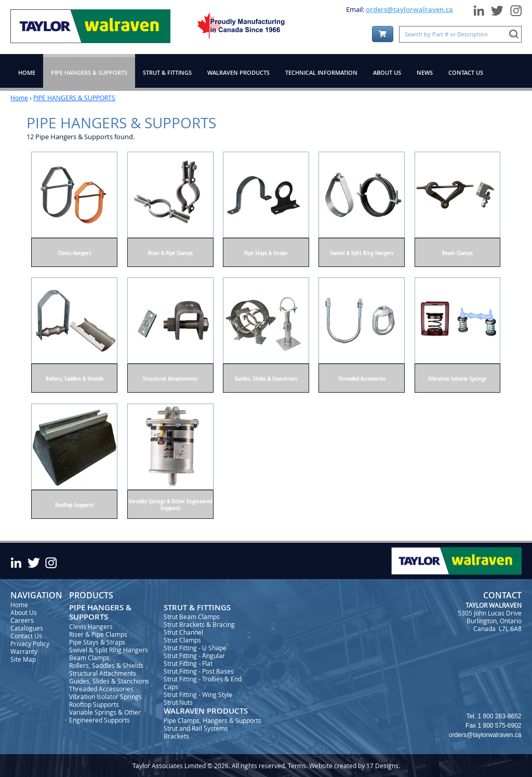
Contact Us (26, 636)
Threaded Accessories (101, 689)
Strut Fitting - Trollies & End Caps (203, 683)
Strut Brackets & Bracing (199, 624)
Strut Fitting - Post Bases (199, 671)
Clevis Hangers (91, 626)
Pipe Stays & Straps (97, 642)
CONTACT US (466, 72)
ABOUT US (387, 72)
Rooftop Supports (94, 704)
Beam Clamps (89, 658)
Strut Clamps (182, 640)
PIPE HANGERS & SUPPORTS (74, 98)
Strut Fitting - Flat (188, 663)
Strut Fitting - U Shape (195, 648)
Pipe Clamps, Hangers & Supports (212, 720)
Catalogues (27, 628)
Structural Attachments (103, 673)
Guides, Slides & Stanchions (109, 681)
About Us (24, 612)
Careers (22, 620)
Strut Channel (183, 632)
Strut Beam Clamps (192, 617)
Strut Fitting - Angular (194, 655)
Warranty (24, 651)
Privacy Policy (30, 644)
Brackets (176, 736)
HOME (27, 72)
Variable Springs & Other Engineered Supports (105, 716)
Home (19, 98)
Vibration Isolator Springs (105, 696)
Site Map (23, 659)
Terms (297, 766)
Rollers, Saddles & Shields (106, 665)
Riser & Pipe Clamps (98, 634)
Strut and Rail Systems (196, 728)
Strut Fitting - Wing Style (198, 694)
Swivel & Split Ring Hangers (109, 650)
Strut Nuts (178, 702)
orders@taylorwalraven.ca (409, 9)
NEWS (425, 72)
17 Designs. (383, 766)
